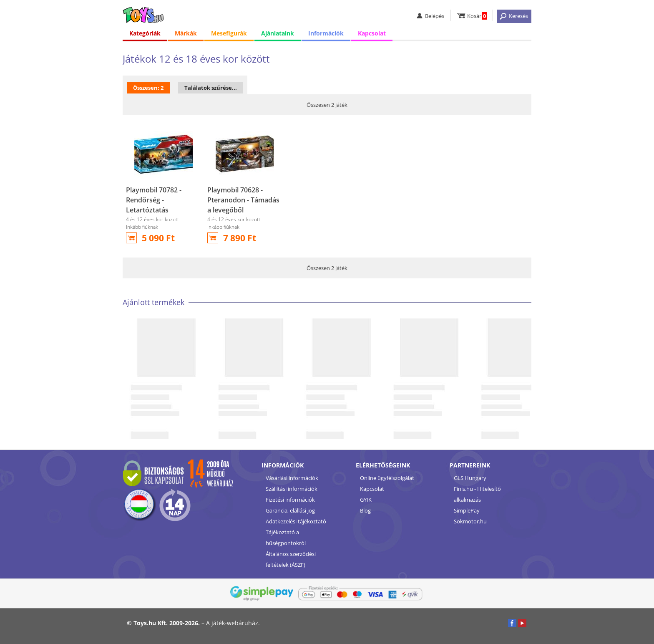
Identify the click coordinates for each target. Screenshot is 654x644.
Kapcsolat (372, 33)
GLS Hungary (470, 478)
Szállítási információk (292, 489)
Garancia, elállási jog (290, 510)
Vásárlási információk (292, 478)
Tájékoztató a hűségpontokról (286, 538)
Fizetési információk (290, 500)
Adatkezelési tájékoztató (296, 521)
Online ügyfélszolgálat (387, 478)
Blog (365, 510)
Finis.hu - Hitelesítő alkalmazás (477, 494)
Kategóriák (145, 33)
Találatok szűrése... (211, 88)
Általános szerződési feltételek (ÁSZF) (291, 559)
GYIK (366, 500)
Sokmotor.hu (470, 521)
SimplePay (467, 510)
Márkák (186, 33)
